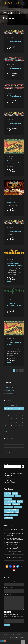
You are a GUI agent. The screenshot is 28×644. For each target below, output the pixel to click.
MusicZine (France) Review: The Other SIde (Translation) (13, 543)
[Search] (23, 467)
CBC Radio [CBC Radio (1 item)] (18, 496)
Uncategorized (9, 452)
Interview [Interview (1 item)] (20, 501)
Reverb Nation (10, 475)
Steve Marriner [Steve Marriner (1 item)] (14, 515)
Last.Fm (9, 477)
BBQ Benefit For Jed (14, 202)
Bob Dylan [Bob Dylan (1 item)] (7, 496)
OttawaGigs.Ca (10, 481)
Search (6, 464)
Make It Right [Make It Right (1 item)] (18, 507)
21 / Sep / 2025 (10, 65)
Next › (21, 371)
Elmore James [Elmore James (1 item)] (8, 499)
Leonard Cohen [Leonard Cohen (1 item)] (9, 507)
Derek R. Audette (11, 483)
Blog (7, 443)
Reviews (8, 449)
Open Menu (23, 3)
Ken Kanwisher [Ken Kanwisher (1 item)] (16, 504)
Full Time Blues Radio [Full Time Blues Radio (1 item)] (10, 501)
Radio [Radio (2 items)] (17, 512)
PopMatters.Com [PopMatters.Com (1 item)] (9, 512)
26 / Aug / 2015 (10, 299)
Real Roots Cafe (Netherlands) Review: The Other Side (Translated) (14, 539)
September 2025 (10, 387)
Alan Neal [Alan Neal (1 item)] (15, 493)
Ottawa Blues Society (12, 479)
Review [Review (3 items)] (7, 515)
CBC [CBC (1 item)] (13, 496)
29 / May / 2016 (10, 157)
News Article (9, 446)
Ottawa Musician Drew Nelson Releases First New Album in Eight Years (14, 557)
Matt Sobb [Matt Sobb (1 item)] (8, 510)
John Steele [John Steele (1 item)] (8, 504)
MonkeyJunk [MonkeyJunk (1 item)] (15, 510)
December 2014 (10, 390)
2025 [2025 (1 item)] (10, 493)
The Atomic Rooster (14, 42)
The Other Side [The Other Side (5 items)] (9, 518)
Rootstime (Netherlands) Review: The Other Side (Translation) (14, 552)
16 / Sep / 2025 (10, 119)
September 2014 (10, 393)
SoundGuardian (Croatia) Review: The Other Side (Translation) (14, 548)
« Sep (6, 432)
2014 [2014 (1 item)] (6, 493)
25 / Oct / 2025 (10, 37)
